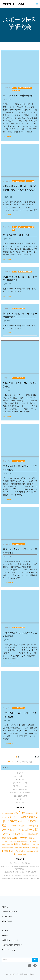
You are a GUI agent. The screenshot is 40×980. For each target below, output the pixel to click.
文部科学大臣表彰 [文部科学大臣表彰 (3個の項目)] (20, 844)
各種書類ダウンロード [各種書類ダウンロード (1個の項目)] (27, 841)
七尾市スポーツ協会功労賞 (26, 227)
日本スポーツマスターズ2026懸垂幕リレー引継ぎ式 (20, 875)
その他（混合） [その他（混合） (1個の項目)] (29, 813)
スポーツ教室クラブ (20, 776)
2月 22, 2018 (7, 557)
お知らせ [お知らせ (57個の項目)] (19, 812)
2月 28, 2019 (7, 473)
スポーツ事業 (16, 90)
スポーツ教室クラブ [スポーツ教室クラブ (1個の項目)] (12, 826)
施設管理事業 (20, 802)
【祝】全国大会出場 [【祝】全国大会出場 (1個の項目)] (7, 813)
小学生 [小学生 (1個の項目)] (9, 844)
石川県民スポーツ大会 (20, 786)
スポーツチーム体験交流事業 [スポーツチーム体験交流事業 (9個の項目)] (21, 817)
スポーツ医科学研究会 (25, 88)
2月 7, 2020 (6, 390)
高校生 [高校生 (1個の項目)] (24, 854)
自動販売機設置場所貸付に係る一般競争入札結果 (20, 872)
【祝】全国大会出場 (20, 796)
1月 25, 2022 (7, 239)
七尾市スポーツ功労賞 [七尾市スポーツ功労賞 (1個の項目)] (26, 826)
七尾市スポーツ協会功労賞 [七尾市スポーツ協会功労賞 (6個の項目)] (26, 834)
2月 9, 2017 (6, 640)
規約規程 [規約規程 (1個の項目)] (20, 854)
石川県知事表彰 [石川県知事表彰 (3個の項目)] (29, 851)
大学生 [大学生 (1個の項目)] (5, 844)
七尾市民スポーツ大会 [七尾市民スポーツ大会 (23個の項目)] (14, 838)
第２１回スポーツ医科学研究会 (20, 863)
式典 (13, 230)
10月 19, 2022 (7, 197)
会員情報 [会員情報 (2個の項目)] (18, 841)
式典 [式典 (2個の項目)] (12, 844)
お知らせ (15, 88)
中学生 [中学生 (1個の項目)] (13, 841)
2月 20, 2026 (7, 99)
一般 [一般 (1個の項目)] (19, 826)
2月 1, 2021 (6, 321)
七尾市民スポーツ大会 (20, 783)
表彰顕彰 (20, 799)
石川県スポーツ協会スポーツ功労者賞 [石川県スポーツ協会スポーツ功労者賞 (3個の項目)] (22, 848)
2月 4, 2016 (6, 720)
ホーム (11, 762)
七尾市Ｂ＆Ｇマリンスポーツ (20, 793)
